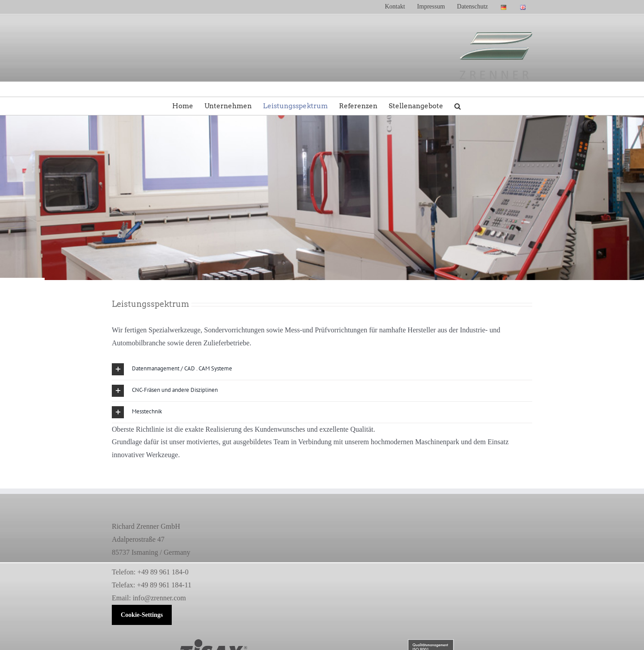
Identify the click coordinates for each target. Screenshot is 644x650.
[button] (458, 106)
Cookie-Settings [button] (142, 615)
